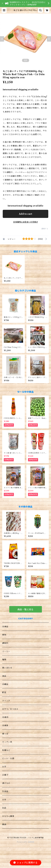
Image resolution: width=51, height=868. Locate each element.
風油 (4, 824)
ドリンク (6, 701)
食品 (4, 676)
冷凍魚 (5, 725)
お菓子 (5, 775)
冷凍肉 (5, 717)
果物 (4, 635)
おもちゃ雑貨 (8, 816)
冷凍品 (5, 627)
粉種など (6, 750)
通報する (45, 229)
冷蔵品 (5, 684)
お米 (4, 800)
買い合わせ (7, 668)
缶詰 (4, 808)
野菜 (4, 693)
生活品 (5, 791)
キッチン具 (7, 742)
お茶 (4, 767)
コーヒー (6, 651)
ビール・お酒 (8, 758)
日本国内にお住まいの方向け (26, 222)
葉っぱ (5, 734)
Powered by (26, 842)
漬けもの (6, 783)
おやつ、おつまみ (10, 709)
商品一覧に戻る (26, 609)
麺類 (4, 660)
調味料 (5, 643)
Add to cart (26, 214)
